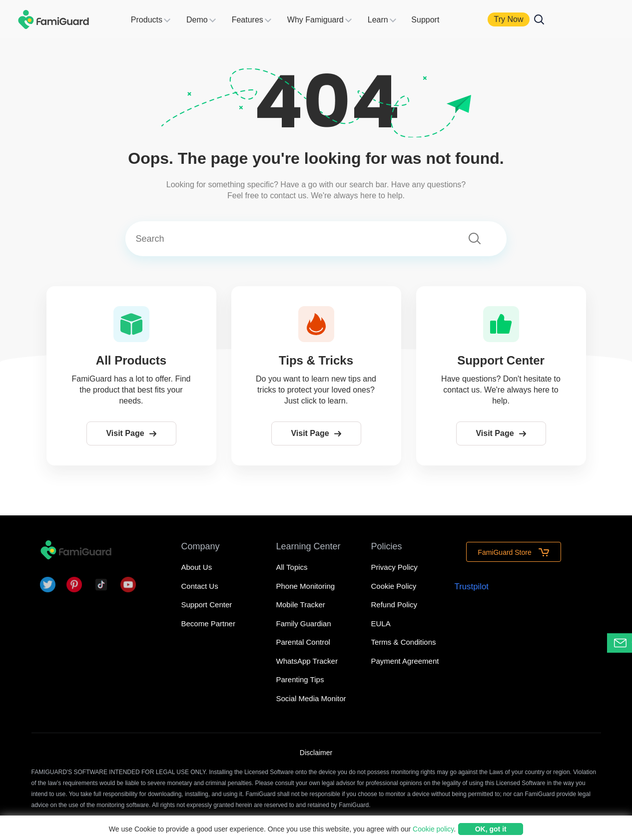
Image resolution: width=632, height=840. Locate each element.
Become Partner (208, 624)
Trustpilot (471, 585)
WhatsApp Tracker (307, 661)
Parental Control (303, 642)
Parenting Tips (300, 679)
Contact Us (200, 586)
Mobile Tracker (301, 605)
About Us (197, 567)
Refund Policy (394, 605)
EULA (381, 624)
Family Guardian (304, 624)
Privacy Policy (394, 567)
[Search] (297, 239)
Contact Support (623, 643)
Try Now (522, 19)
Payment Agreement (405, 661)
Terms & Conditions (404, 642)
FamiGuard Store (513, 551)
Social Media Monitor (311, 698)
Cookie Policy (394, 586)
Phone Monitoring (306, 586)
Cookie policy (433, 829)
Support (437, 20)
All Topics (292, 567)
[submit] (476, 240)
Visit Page (131, 433)
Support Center (207, 605)
